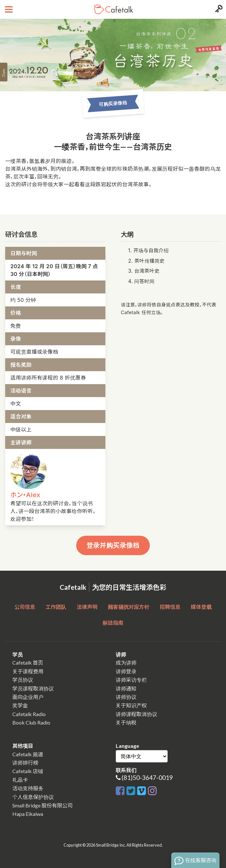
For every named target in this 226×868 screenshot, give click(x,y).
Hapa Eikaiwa (28, 814)
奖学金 (20, 705)
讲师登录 (126, 671)
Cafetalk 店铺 (28, 771)
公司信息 (25, 607)
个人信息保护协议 (33, 797)
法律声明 (87, 607)
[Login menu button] (218, 9)
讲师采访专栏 (131, 680)
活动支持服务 (28, 788)
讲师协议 (126, 697)
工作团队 (56, 607)
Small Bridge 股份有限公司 (42, 805)
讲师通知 (126, 688)
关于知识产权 (131, 705)
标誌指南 (113, 623)
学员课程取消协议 (33, 688)
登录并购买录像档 (113, 545)
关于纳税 (126, 722)
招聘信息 (170, 607)
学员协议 (23, 680)
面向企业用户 (28, 697)
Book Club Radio (31, 722)
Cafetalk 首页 (28, 662)
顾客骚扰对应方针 (129, 607)
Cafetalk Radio (29, 714)
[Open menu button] (8, 9)
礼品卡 (20, 780)
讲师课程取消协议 (137, 714)
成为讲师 (126, 662)
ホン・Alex (25, 495)
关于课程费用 (28, 671)
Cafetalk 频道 (28, 754)
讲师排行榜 (25, 763)
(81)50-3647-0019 (147, 777)
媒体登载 (201, 607)
